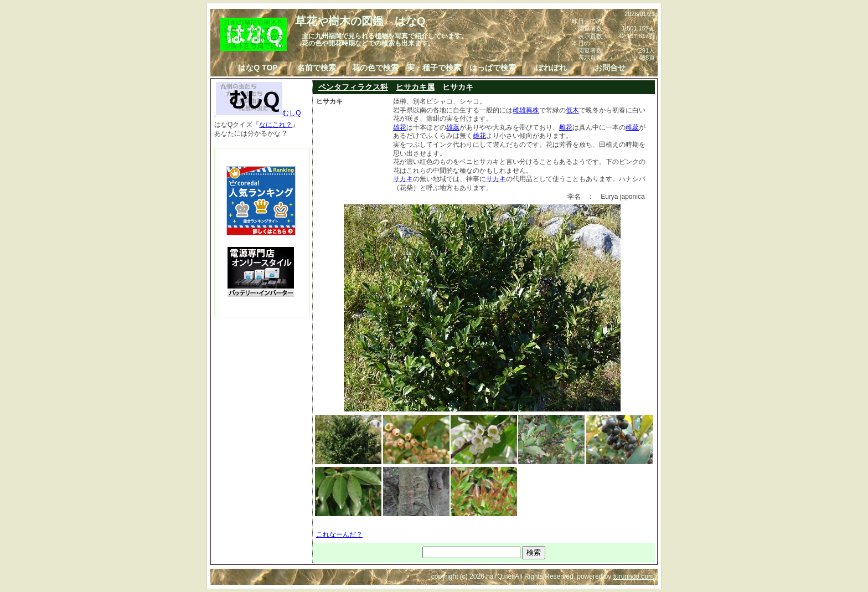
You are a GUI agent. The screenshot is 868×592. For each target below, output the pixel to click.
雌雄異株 (526, 110)
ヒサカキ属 (415, 87)
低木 (572, 110)
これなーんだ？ (339, 534)
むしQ (258, 113)
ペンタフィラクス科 (353, 87)
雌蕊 (632, 127)
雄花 (400, 127)
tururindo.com (634, 576)
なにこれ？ (276, 125)
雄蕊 (453, 127)
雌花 (566, 127)
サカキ (403, 179)
